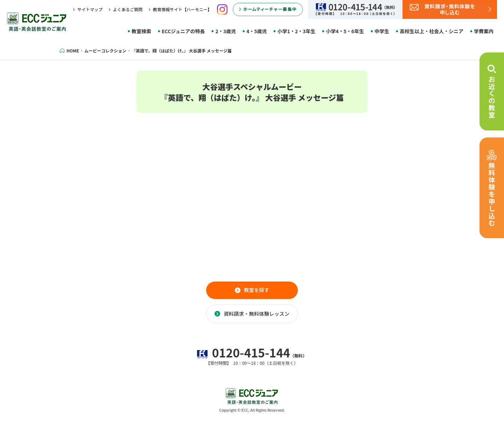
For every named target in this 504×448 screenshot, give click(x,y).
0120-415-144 (252, 369)
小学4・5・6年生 (345, 31)
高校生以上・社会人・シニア (432, 31)
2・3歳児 (226, 31)
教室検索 (141, 31)
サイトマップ (90, 9)
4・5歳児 (257, 31)
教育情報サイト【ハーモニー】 (182, 9)
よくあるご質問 (128, 9)
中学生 (382, 31)
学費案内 (484, 31)
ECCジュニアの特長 (183, 31)
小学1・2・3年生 (296, 31)
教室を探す (257, 293)
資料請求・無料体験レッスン (257, 322)
